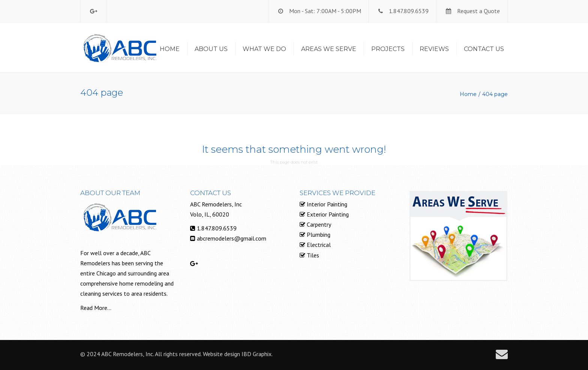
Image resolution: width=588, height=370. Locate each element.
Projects (388, 49)
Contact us (484, 49)
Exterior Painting (327, 214)
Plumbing (318, 235)
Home (170, 49)
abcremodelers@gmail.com (232, 238)
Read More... (96, 308)
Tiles (312, 255)
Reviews (434, 49)
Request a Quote (478, 11)
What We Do (264, 49)
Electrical (318, 245)
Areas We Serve (329, 49)
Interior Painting (326, 204)
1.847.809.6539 (409, 11)
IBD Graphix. (257, 354)
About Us (211, 49)
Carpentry (318, 224)
